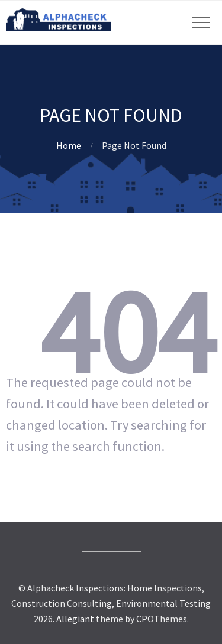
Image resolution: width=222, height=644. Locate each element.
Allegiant (75, 619)
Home (69, 145)
